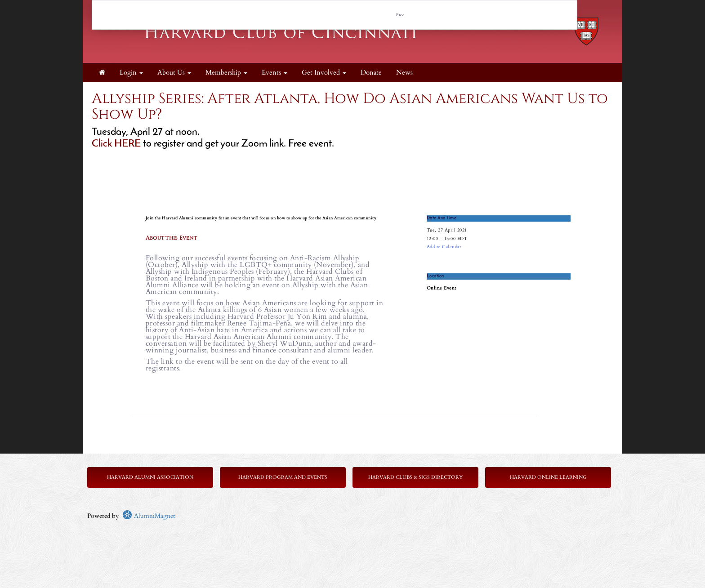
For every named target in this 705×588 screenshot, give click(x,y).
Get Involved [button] (324, 73)
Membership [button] (226, 73)
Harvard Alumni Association (150, 477)
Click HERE (117, 144)
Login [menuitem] (131, 73)
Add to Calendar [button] (444, 247)
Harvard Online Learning (548, 477)
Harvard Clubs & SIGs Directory (415, 477)
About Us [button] (174, 73)
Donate (371, 73)
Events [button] (274, 73)
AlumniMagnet (149, 516)
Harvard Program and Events (283, 477)
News (404, 73)
